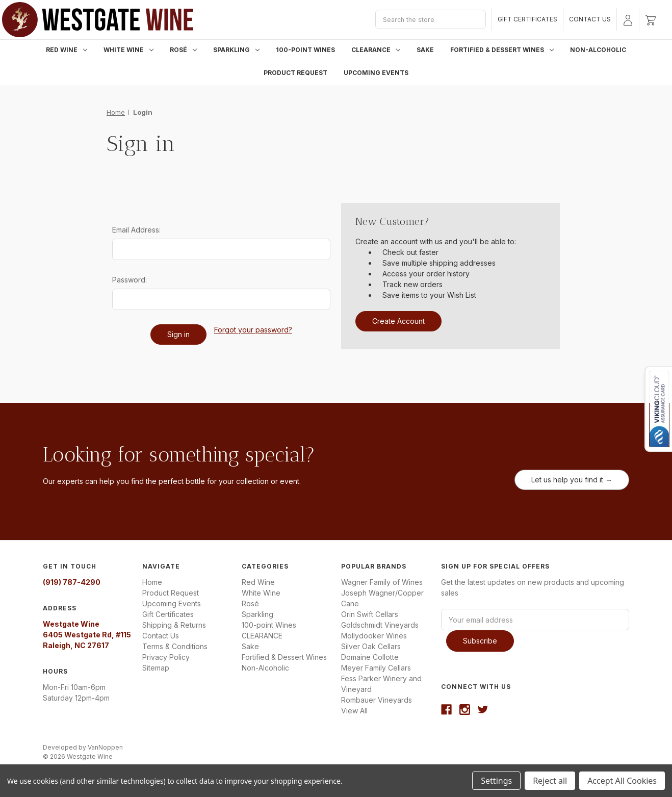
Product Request (295, 73)
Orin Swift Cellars (370, 614)
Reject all (550, 781)
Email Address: (136, 230)
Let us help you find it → (572, 480)
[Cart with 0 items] (650, 19)
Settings (496, 781)
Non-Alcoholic (598, 50)
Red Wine (67, 50)
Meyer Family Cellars (376, 668)
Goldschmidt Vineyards (380, 625)
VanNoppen (105, 747)
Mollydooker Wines (374, 636)
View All (354, 711)
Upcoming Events (376, 73)
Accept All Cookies (622, 781)
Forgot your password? (253, 330)
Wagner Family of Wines (382, 582)
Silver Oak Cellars (371, 646)
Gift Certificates (527, 19)
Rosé (183, 50)
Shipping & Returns (174, 625)
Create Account (398, 321)
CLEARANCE (376, 50)
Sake (425, 50)
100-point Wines (305, 50)
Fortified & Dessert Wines (502, 50)
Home (152, 582)
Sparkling (236, 50)
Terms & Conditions (175, 646)
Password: (130, 280)
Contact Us (590, 19)
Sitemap (156, 668)
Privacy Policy (166, 657)
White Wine (128, 50)
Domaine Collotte (370, 657)
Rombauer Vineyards (377, 700)
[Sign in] (628, 19)
